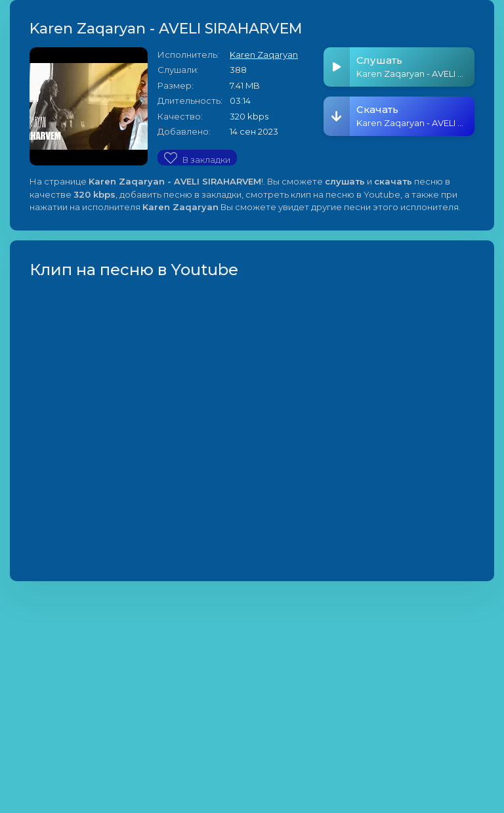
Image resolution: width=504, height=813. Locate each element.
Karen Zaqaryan (264, 55)
